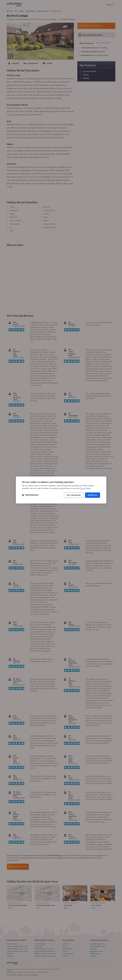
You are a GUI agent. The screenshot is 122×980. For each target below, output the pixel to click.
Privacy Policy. (86, 488)
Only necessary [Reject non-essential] (74, 495)
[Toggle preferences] (30, 495)
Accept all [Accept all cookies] (92, 495)
